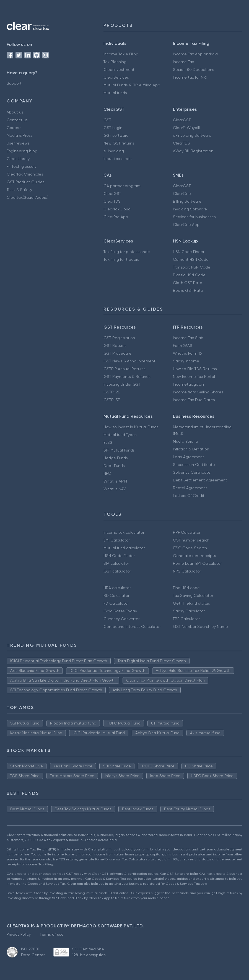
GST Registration (119, 338)
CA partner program (122, 186)
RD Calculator (116, 595)
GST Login (113, 128)
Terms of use (52, 934)
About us (15, 112)
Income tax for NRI (190, 77)
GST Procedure (117, 353)
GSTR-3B (112, 400)
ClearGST (182, 120)
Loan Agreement (189, 457)
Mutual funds (115, 93)
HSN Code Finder (189, 252)
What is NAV (115, 489)
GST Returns (115, 345)
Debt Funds (114, 466)
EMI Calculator (117, 540)
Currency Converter (121, 619)
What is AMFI (115, 481)
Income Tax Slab (188, 338)
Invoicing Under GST (122, 384)
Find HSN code (186, 588)
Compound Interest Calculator (132, 626)
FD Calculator (116, 603)
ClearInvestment (119, 69)
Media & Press (20, 135)
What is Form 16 (187, 353)
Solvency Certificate (192, 472)
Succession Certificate (194, 465)
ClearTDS (181, 143)
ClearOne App (186, 225)
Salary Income (186, 361)
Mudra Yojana (186, 441)
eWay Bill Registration (193, 151)
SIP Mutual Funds (119, 450)
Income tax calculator (124, 532)
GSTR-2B (112, 392)
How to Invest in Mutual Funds (131, 427)
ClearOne (182, 194)
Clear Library (18, 159)
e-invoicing (114, 151)
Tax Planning (115, 62)
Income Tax (183, 62)
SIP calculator (116, 563)
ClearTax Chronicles (25, 174)
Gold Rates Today (120, 611)
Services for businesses (194, 217)
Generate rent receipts (194, 556)
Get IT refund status (191, 603)
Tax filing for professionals (127, 252)
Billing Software (187, 201)
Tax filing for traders (121, 259)
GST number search (191, 540)
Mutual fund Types (120, 435)
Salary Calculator (189, 611)
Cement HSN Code (191, 259)
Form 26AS (183, 345)
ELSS (108, 442)
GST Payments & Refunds (127, 376)
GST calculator (117, 571)
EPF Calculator (186, 619)
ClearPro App (116, 217)
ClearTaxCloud (117, 209)
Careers (14, 128)
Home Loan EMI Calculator (197, 563)
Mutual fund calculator (124, 548)
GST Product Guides (26, 182)
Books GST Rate (188, 290)
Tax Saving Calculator (193, 595)
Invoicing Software (190, 209)
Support (14, 83)
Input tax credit (118, 159)
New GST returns (119, 143)
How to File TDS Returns (195, 369)
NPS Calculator (187, 571)
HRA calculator (117, 588)
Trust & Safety (19, 190)
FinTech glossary (22, 166)
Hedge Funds (116, 458)
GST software (116, 135)
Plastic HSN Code (189, 275)
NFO (107, 473)
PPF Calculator (187, 532)
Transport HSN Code (192, 267)
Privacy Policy (19, 934)
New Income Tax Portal (194, 376)
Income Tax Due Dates (194, 400)
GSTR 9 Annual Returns (124, 369)
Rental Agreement (190, 488)
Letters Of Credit (189, 496)
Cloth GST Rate (188, 283)
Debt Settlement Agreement (200, 480)
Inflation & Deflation (191, 449)
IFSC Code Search (190, 548)
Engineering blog (22, 151)
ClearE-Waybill (186, 128)
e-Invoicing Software (192, 135)
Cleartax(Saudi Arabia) (28, 197)
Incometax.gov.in (188, 384)
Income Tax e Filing (121, 54)
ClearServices (116, 77)
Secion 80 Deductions (194, 69)
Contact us (17, 120)
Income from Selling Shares (198, 392)
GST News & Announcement (129, 361)
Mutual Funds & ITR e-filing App (132, 85)
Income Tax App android (195, 54)
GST (107, 120)
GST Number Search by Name (200, 626)
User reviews (18, 143)
